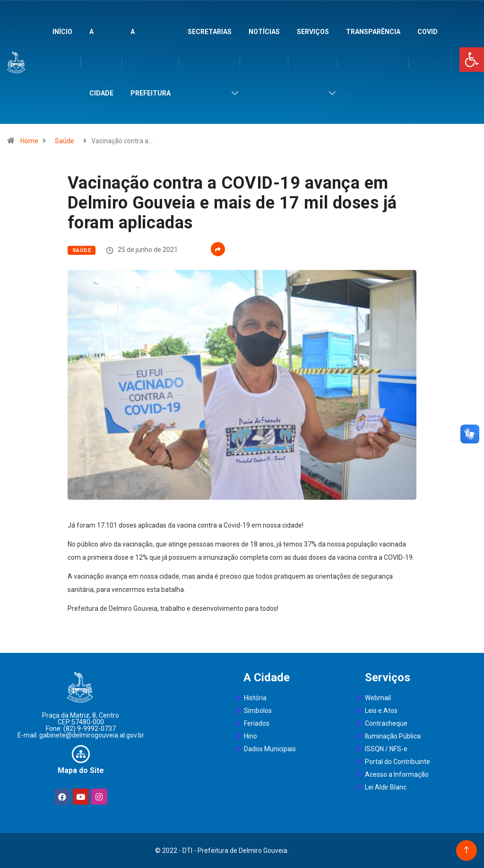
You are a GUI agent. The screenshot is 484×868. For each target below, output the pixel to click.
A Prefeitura (151, 62)
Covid (428, 32)
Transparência (373, 32)
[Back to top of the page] (466, 850)
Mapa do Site (81, 770)
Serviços (313, 32)
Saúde (65, 141)
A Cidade (101, 62)
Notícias (264, 32)
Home (29, 141)
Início (62, 32)
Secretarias (210, 32)
